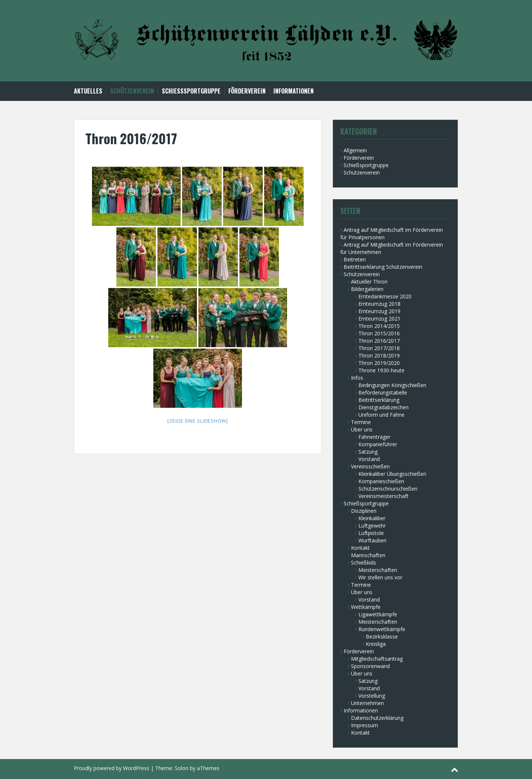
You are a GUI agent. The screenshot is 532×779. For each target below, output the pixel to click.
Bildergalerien (367, 289)
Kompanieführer (378, 444)
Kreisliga (376, 644)
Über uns (362, 429)
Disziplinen (364, 511)
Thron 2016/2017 (379, 341)
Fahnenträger (374, 437)
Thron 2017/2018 (379, 348)
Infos (357, 378)
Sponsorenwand (370, 666)
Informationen (294, 91)
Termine (361, 422)
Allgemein (355, 150)
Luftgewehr (372, 526)
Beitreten (355, 259)
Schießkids (364, 563)
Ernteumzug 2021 (379, 319)
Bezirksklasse (382, 636)
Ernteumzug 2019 (379, 311)
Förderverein (247, 91)
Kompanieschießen (381, 481)
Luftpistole (371, 533)
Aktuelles (88, 91)
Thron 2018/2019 (379, 355)
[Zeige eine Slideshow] (198, 421)
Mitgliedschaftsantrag (377, 659)
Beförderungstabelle (383, 392)
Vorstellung (372, 696)
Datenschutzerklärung (377, 718)
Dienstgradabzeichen (383, 407)
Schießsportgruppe (191, 91)
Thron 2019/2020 (379, 363)
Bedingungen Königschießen (392, 385)
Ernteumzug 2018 (379, 304)
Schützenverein (132, 91)
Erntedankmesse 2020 (385, 296)
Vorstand (369, 459)
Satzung (368, 452)
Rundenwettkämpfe (382, 629)
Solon (182, 768)
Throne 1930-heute (381, 370)
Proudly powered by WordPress (112, 768)
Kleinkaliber (372, 518)
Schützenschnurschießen (388, 489)
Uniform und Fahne (381, 415)
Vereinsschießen (370, 466)
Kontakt (360, 548)
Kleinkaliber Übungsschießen (392, 474)
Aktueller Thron (369, 282)
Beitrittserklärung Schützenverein (383, 267)
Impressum (364, 725)
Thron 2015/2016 (379, 333)
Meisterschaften (378, 570)
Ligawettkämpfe (378, 614)
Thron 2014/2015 (379, 326)
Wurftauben (372, 540)
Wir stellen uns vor (380, 577)
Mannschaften (368, 555)
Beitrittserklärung (379, 400)
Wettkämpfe (366, 607)
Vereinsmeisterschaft (383, 496)
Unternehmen (367, 703)
